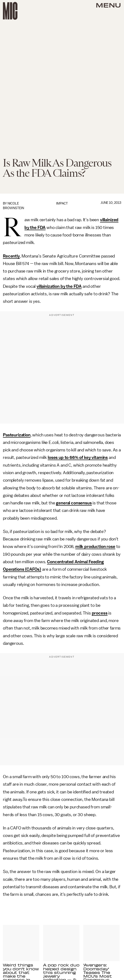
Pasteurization (17, 435)
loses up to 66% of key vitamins (78, 457)
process (100, 613)
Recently (11, 256)
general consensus (74, 503)
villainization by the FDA (59, 286)
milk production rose (95, 547)
